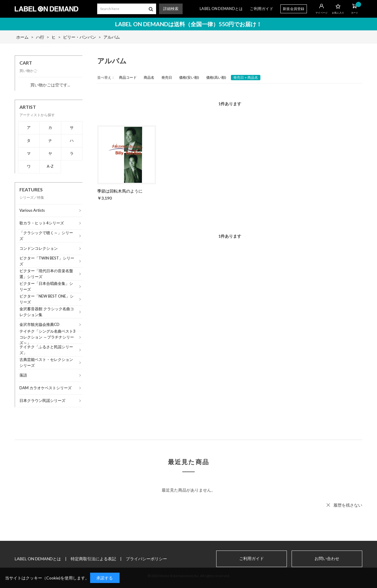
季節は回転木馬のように (120, 191)
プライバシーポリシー (146, 559)
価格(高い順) (216, 77)
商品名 (149, 77)
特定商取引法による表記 (93, 559)
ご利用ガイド (262, 9)
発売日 (167, 77)
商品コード (128, 77)
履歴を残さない (348, 505)
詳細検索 (171, 9)
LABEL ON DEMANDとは (221, 9)
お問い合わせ (327, 559)
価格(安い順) (189, 77)
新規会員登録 (294, 9)
